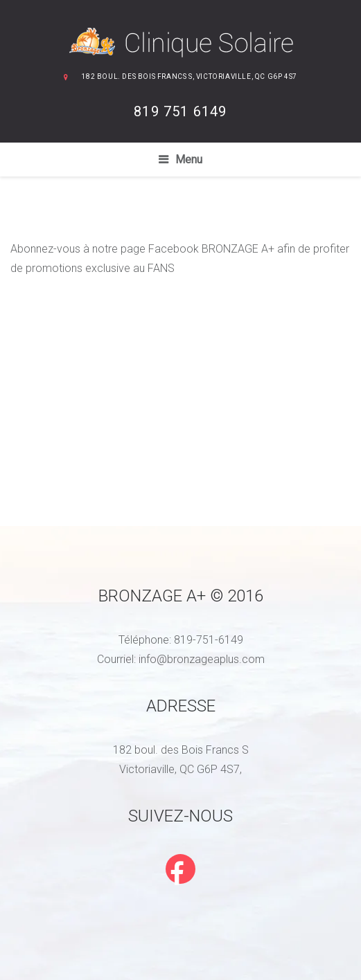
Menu (189, 160)
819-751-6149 (209, 640)
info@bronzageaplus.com (202, 659)
